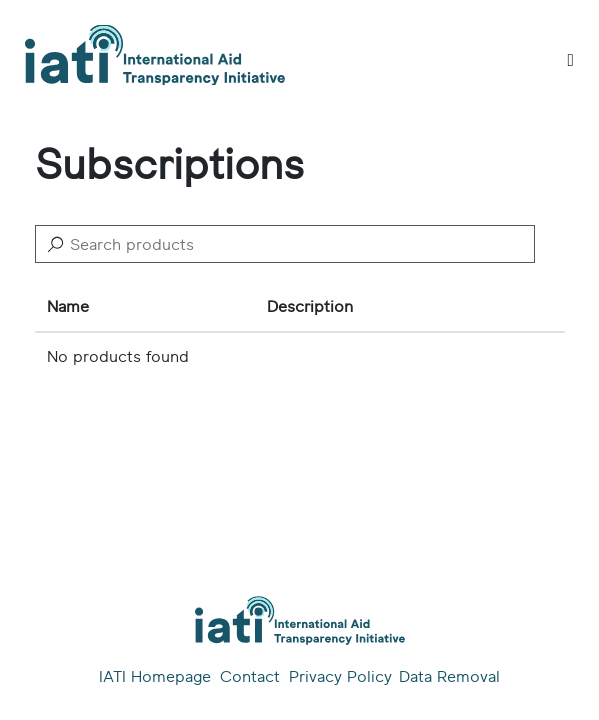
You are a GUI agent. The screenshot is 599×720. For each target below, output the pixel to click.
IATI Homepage (155, 677)
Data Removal (449, 677)
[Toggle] (571, 60)
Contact (250, 677)
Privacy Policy (339, 677)
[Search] (285, 244)
